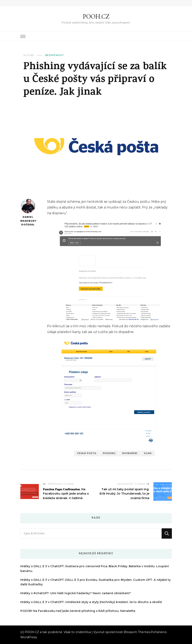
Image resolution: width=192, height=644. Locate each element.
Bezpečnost (55, 55)
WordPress (29, 637)
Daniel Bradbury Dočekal (28, 212)
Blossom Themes (137, 632)
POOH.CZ (96, 16)
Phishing (109, 453)
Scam (148, 453)
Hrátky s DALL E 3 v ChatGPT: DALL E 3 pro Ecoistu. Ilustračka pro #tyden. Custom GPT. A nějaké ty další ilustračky (95, 582)
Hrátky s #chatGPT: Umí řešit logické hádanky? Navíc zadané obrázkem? (76, 593)
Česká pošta (87, 453)
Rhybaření (130, 453)
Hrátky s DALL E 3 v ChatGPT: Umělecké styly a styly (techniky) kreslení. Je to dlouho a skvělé (91, 602)
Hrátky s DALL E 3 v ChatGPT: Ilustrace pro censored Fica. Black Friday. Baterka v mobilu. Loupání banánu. (95, 569)
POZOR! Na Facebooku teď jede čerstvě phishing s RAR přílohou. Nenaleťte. (78, 611)
